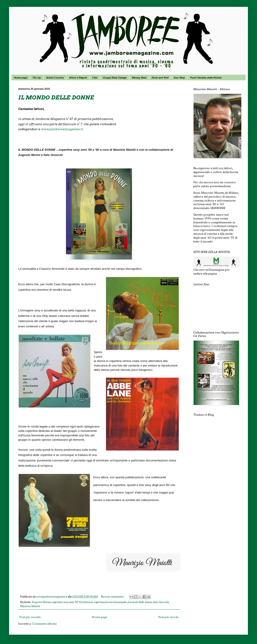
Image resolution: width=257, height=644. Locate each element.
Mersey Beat (139, 78)
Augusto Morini (41, 602)
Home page (21, 78)
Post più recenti (30, 617)
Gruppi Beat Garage (115, 78)
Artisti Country (55, 78)
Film (95, 78)
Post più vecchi (168, 617)
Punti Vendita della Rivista (206, 78)
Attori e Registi (78, 78)
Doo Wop (179, 78)
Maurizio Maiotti (30, 606)
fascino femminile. (116, 602)
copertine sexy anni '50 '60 (67, 602)
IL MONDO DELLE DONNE (56, 98)
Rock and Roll (160, 78)
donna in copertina (94, 602)
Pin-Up (37, 78)
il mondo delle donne (140, 602)
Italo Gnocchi (161, 602)
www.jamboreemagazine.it (62, 129)
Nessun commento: (113, 597)
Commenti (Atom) (44, 624)
